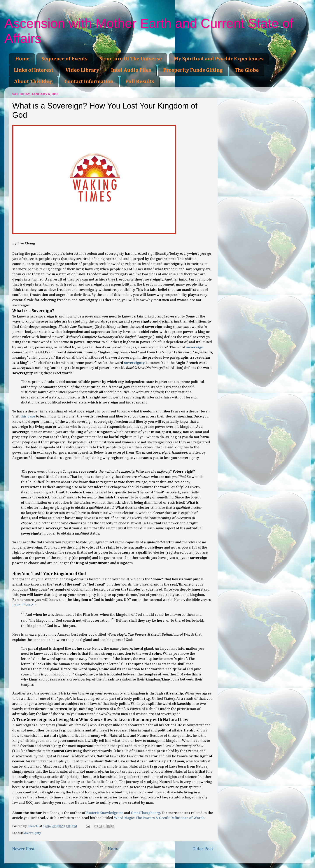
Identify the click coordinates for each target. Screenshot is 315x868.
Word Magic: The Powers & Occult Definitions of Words (159, 818)
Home (22, 59)
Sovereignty (32, 833)
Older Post (203, 849)
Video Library (82, 70)
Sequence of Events (65, 59)
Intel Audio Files (131, 70)
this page (28, 416)
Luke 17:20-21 (24, 605)
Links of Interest (34, 70)
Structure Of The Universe (131, 59)
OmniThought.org (146, 813)
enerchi (33, 826)
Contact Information (89, 82)
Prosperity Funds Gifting (193, 70)
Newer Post (23, 849)
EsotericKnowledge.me (105, 813)
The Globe (247, 70)
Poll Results (140, 82)
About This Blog (33, 82)
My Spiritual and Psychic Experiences (219, 59)
